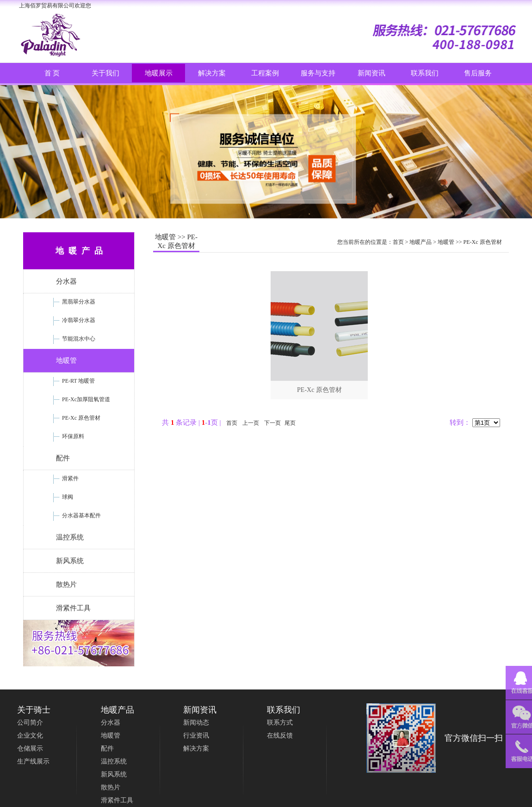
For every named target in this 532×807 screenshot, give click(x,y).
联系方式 (280, 723)
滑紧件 (70, 478)
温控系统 (70, 537)
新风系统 (70, 561)
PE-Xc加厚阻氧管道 (85, 399)
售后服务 (478, 73)
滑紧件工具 (73, 608)
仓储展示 (30, 748)
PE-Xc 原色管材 (80, 418)
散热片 (66, 584)
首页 (398, 242)
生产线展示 (33, 761)
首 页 (52, 73)
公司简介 (30, 723)
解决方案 (196, 748)
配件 (63, 458)
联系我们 (425, 73)
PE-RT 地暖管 (78, 381)
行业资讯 (196, 736)
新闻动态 (196, 723)
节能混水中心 (78, 339)
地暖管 (66, 360)
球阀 (67, 497)
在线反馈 (280, 736)
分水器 (66, 281)
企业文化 (30, 736)
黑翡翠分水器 (78, 302)
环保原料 (72, 436)
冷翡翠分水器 (78, 320)
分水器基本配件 (81, 515)
